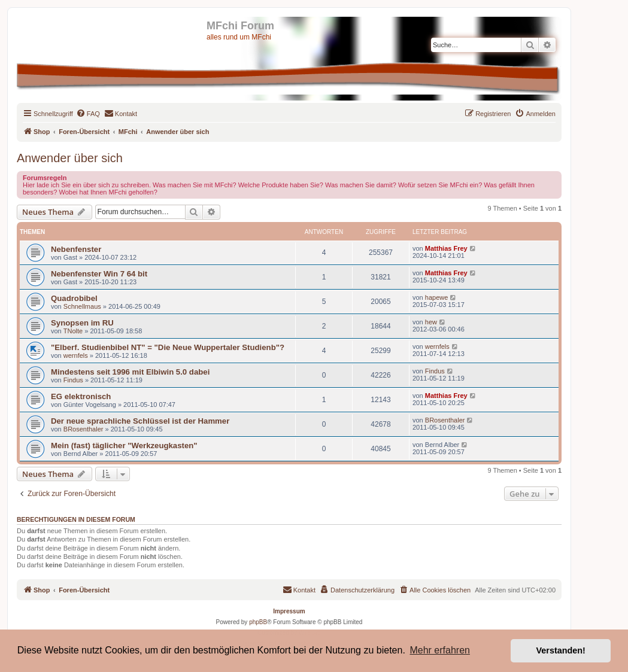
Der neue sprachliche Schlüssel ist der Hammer (140, 421)
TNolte (73, 331)
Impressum (289, 611)
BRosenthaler (84, 429)
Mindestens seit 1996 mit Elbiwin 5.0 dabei (130, 372)
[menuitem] (88, 114)
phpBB (258, 622)
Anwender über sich (70, 158)
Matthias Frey (446, 248)
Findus (73, 380)
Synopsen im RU (82, 323)
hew (431, 322)
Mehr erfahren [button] (440, 650)
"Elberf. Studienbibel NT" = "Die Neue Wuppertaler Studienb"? (168, 347)
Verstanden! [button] (561, 650)
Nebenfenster (76, 249)
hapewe (437, 297)
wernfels (76, 355)
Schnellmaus (82, 306)
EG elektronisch (81, 396)
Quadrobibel (74, 298)
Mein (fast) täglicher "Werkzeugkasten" (124, 446)
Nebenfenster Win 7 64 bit (99, 274)
